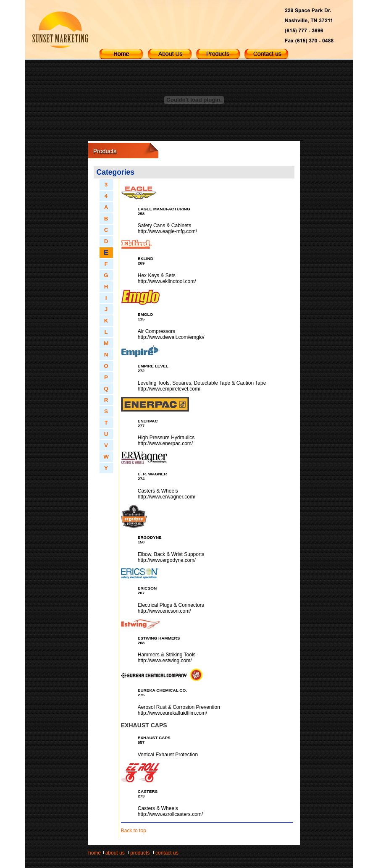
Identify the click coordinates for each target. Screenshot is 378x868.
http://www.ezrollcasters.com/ (170, 814)
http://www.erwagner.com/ (167, 497)
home (94, 853)
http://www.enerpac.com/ (165, 443)
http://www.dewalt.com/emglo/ (171, 337)
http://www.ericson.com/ (164, 611)
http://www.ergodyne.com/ (167, 560)
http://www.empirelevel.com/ (169, 389)
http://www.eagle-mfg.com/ (167, 231)
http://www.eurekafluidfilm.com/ (172, 713)
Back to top (134, 831)
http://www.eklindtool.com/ (167, 281)
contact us (167, 853)
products (140, 853)
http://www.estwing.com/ (165, 661)
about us (115, 853)
